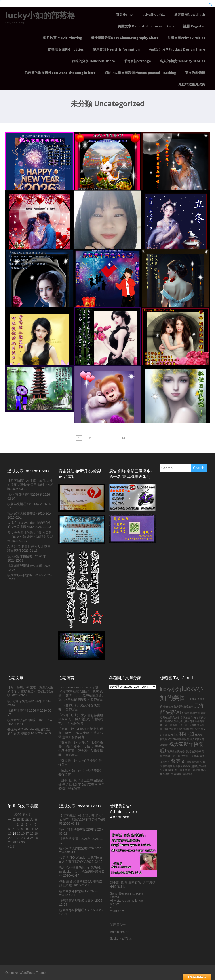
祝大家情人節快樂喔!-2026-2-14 (30, 513)
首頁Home (124, 14)
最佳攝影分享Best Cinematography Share (125, 38)
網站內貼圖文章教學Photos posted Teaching (140, 73)
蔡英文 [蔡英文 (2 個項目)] (178, 761)
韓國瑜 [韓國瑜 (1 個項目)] (178, 774)
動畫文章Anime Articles (186, 38)
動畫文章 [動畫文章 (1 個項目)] (195, 713)
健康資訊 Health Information (116, 49)
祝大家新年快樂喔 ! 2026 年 (27, 556)
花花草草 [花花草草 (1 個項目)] (165, 762)
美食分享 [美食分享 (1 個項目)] (194, 756)
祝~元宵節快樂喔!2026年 (25, 495)
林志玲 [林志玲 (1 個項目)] (199, 735)
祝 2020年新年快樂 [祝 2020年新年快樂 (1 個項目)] (179, 739)
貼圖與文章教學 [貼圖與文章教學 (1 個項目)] (182, 766)
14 (123, 438)
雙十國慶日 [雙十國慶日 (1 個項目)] (186, 770)
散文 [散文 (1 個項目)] (203, 729)
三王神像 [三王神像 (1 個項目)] (192, 699)
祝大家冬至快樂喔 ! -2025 (25, 575)
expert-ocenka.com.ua (77, 687)
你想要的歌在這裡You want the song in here (60, 73)
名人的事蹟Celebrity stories (182, 61)
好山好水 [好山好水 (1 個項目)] (184, 721)
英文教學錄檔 (195, 73)
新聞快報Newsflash (190, 14)
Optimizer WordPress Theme (25, 973)
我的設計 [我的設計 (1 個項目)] (195, 729)
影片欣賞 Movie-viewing (63, 38)
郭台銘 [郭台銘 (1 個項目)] (164, 770)
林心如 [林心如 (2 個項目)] (187, 734)
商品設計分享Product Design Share (177, 49)
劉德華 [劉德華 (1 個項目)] (186, 713)
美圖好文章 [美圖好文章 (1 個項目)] (182, 756)
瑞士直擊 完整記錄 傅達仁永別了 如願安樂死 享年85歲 (82, 784)
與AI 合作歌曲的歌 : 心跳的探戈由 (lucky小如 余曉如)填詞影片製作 (30, 537)
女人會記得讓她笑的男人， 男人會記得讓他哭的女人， (81, 719)
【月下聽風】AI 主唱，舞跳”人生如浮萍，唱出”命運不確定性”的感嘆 (30, 485)
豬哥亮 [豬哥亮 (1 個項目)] (198, 762)
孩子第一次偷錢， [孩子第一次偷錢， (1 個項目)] (170, 725)
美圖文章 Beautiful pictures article (146, 26)
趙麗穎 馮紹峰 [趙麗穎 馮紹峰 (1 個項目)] (199, 766)
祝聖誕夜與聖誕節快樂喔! (25, 566)
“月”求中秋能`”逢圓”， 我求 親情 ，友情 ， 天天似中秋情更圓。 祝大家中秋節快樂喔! (82, 695)
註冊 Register (194, 26)
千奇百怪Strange (137, 61)
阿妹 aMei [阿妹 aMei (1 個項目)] (174, 770)
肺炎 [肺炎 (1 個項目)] (202, 756)
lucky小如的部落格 (40, 15)
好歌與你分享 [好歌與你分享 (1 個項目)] (197, 721)
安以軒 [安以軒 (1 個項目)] (184, 725)
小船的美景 (88, 761)
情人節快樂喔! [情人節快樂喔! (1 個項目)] (182, 729)
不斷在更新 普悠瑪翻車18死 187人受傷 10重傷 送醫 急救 (81, 733)
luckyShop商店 (153, 14)
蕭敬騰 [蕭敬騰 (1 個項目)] (190, 762)
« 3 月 (12, 847)
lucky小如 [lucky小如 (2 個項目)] (171, 689)
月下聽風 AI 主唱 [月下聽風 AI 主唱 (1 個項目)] (169, 735)
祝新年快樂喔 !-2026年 (23, 504)
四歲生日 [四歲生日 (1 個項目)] (188, 717)
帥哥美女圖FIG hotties (66, 49)
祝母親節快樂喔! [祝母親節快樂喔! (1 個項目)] (176, 752)
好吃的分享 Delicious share (93, 61)
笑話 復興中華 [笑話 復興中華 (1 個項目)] (194, 752)
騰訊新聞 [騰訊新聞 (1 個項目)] (187, 774)
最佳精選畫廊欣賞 (192, 84)
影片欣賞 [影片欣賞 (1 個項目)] (168, 729)
